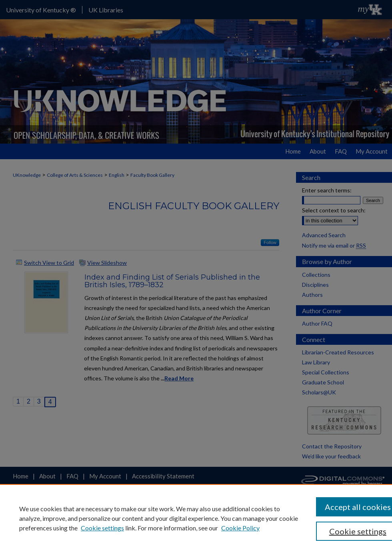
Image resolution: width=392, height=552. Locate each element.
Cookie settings (102, 528)
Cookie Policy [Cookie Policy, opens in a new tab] (240, 528)
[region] (196, 518)
